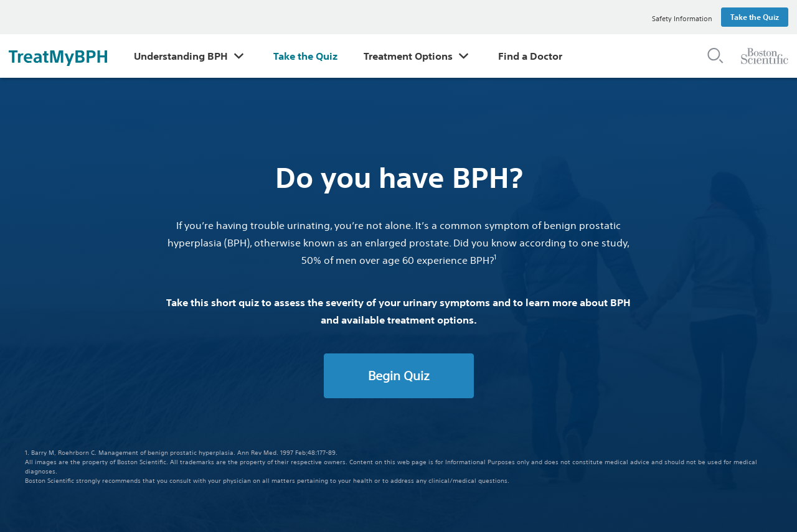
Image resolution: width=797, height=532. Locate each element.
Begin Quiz (399, 376)
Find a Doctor (530, 56)
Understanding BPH (181, 56)
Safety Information (682, 19)
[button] (715, 55)
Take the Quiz (305, 56)
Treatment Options (408, 56)
